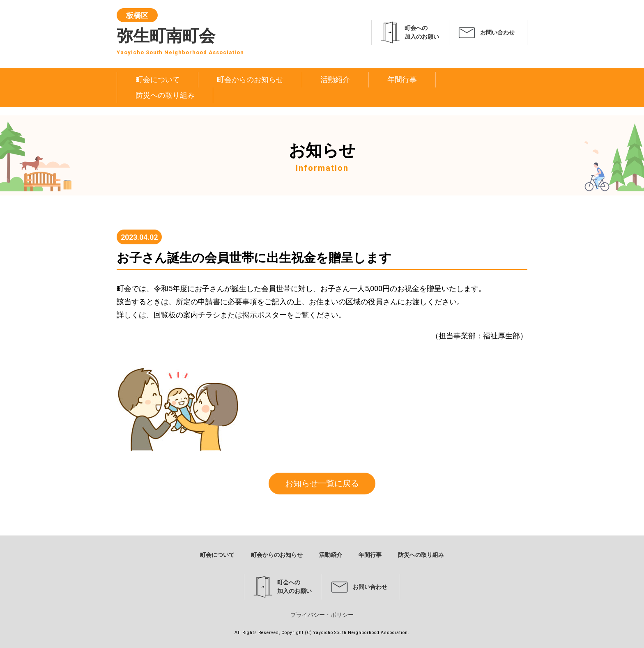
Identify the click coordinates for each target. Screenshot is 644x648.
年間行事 (402, 79)
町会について (158, 79)
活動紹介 (335, 79)
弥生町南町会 (180, 34)
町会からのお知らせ (250, 79)
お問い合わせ (497, 32)
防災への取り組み (165, 95)
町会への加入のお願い (422, 32)
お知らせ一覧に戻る (322, 483)
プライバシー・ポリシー (322, 615)
